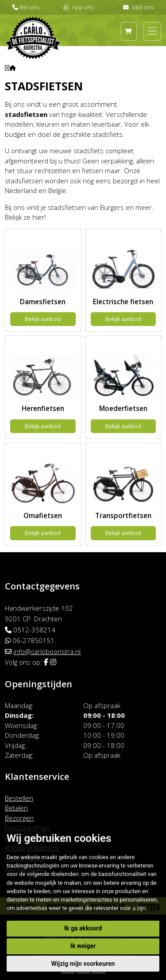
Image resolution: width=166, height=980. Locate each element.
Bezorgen (19, 818)
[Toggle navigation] (152, 31)
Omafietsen (43, 515)
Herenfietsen (43, 408)
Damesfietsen (43, 302)
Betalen (16, 808)
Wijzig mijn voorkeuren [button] (83, 964)
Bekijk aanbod (43, 319)
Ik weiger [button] (83, 946)
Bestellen (19, 798)
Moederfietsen (123, 408)
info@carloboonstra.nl (47, 651)
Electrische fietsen (123, 302)
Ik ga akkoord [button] (83, 928)
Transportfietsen (123, 515)
